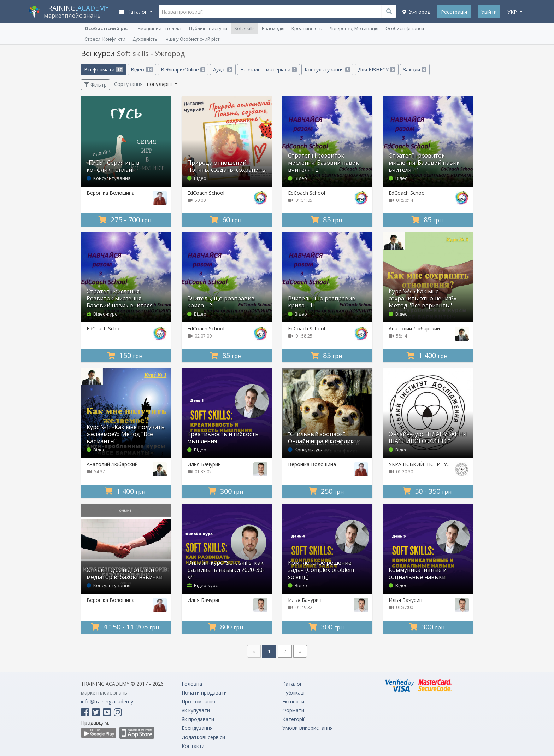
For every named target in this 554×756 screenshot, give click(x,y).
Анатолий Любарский (414, 329)
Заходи (415, 69)
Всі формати (104, 69)
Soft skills (244, 28)
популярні (160, 84)
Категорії (293, 719)
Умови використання (308, 728)
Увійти (489, 12)
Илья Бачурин (204, 464)
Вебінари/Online (183, 69)
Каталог (292, 684)
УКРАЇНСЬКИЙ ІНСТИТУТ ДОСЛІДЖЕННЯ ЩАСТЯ (447, 464)
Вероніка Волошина (111, 193)
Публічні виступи (208, 28)
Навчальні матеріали (269, 69)
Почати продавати (204, 693)
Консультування (327, 69)
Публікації (294, 693)
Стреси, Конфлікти (105, 39)
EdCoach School (206, 193)
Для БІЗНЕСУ (376, 69)
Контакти (193, 746)
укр (513, 12)
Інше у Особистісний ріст (192, 39)
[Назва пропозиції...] (278, 12)
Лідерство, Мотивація (354, 28)
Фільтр (95, 85)
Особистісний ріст (108, 28)
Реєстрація (454, 12)
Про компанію (198, 701)
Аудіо (223, 69)
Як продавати (198, 719)
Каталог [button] (134, 12)
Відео (142, 69)
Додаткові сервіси (203, 737)
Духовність (145, 39)
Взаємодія (273, 28)
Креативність (307, 28)
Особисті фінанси (405, 28)
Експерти (293, 701)
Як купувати (196, 710)
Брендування (197, 728)
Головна (192, 684)
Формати (293, 710)
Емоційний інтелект (160, 28)
